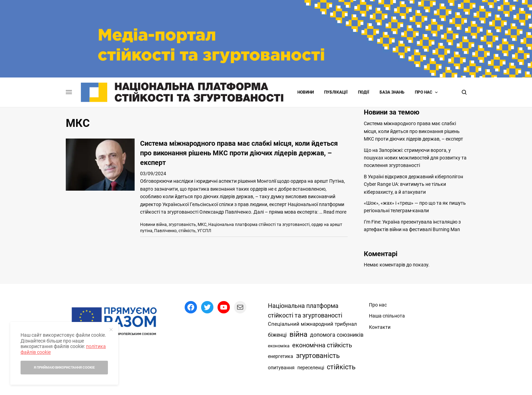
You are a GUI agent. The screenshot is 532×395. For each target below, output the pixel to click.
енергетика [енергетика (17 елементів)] (281, 356)
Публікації (336, 92)
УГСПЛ (204, 231)
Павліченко (165, 231)
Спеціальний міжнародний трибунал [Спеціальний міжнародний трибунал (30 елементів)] (312, 324)
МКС (202, 225)
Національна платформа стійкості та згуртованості (259, 225)
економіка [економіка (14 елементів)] (279, 346)
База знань (392, 92)
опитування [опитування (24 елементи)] (281, 368)
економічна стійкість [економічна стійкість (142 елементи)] (322, 345)
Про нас (424, 92)
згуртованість (182, 225)
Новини (306, 92)
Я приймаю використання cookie (64, 367)
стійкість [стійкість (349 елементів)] (341, 367)
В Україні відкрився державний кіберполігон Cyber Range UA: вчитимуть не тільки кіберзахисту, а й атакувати (413, 184)
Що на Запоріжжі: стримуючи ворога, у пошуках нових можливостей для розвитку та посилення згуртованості (415, 158)
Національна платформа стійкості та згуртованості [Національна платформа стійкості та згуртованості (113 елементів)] (305, 311)
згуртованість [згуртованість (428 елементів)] (318, 356)
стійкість (187, 231)
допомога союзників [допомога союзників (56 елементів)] (337, 335)
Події (364, 92)
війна (162, 225)
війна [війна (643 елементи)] (298, 334)
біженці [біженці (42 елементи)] (277, 335)
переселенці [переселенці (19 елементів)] (311, 368)
